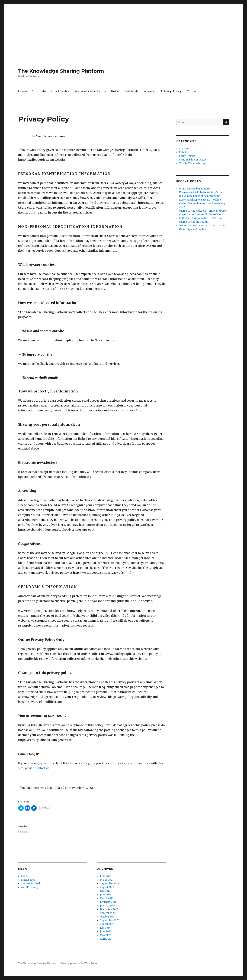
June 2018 (106, 895)
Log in (25, 876)
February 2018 (108, 902)
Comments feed (30, 884)
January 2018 (108, 906)
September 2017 (109, 920)
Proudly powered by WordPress (79, 963)
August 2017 (107, 924)
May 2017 (105, 935)
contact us (42, 768)
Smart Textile (60, 91)
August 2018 (107, 887)
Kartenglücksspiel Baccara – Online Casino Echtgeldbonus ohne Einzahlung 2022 (202, 203)
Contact (192, 91)
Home (22, 91)
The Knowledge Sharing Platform (61, 71)
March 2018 (107, 898)
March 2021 (107, 880)
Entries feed (28, 880)
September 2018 (109, 884)
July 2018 (105, 891)
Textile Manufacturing (140, 91)
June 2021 (106, 876)
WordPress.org (30, 887)
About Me (39, 91)
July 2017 (105, 928)
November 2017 (109, 913)
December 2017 (109, 909)
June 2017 (105, 931)
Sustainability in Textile (90, 91)
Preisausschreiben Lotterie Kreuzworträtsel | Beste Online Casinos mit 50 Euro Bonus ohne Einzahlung (202, 192)
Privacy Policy (171, 91)
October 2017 (107, 917)
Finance (184, 149)
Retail (115, 91)
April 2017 (106, 939)
